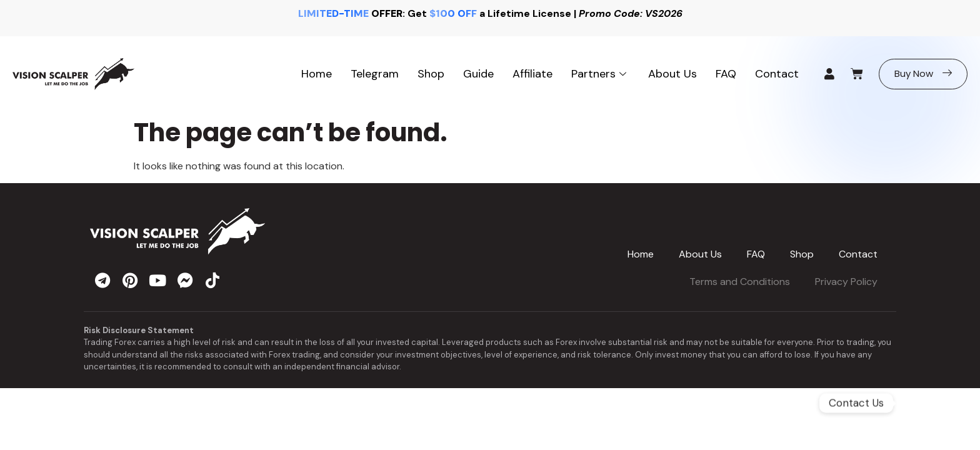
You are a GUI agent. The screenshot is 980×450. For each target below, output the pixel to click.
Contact (777, 74)
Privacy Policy (846, 282)
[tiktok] (212, 280)
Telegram (375, 74)
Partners (600, 74)
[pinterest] (130, 280)
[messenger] (185, 280)
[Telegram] (931, 403)
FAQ (726, 74)
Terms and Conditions (740, 282)
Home (317, 74)
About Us (672, 74)
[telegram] (102, 280)
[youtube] (157, 280)
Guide (478, 74)
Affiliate (532, 74)
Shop (431, 74)
